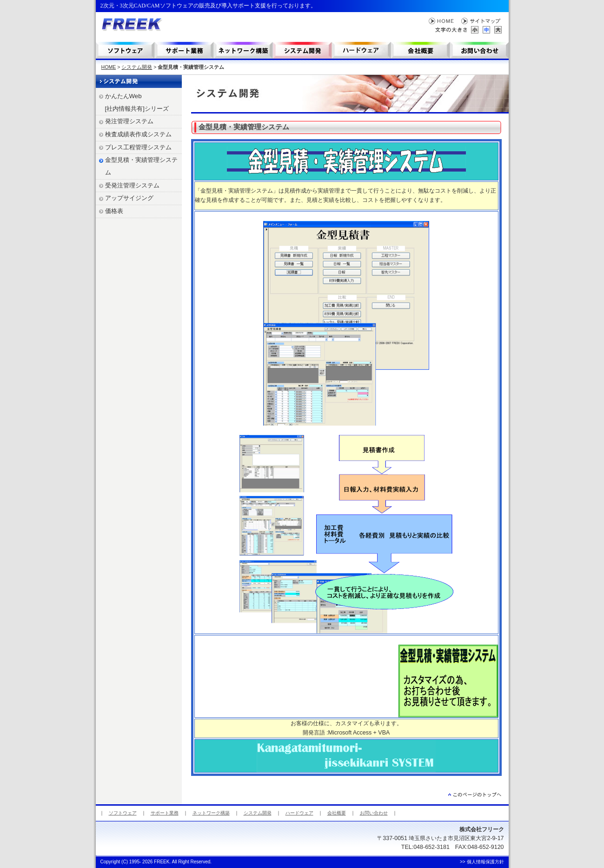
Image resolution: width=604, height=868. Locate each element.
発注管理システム (129, 121)
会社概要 (421, 50)
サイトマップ (481, 21)
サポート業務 (184, 50)
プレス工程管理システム (138, 147)
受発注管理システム (132, 185)
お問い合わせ (479, 50)
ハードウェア (299, 813)
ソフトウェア (125, 50)
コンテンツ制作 (362, 50)
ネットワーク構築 (243, 50)
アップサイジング (129, 198)
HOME (441, 21)
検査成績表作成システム (138, 134)
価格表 (114, 211)
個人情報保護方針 (485, 862)
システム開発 (302, 50)
